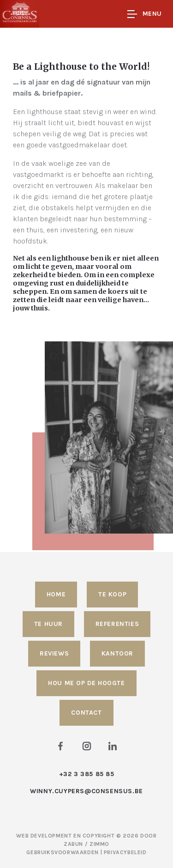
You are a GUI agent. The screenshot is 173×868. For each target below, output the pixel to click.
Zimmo (99, 844)
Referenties (117, 624)
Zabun (73, 844)
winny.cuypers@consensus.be (86, 791)
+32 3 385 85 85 (87, 774)
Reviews (54, 653)
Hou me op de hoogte (86, 683)
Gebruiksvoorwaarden (63, 852)
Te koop (112, 594)
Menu (145, 14)
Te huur (48, 624)
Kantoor (117, 653)
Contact (86, 713)
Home (56, 594)
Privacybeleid (125, 852)
